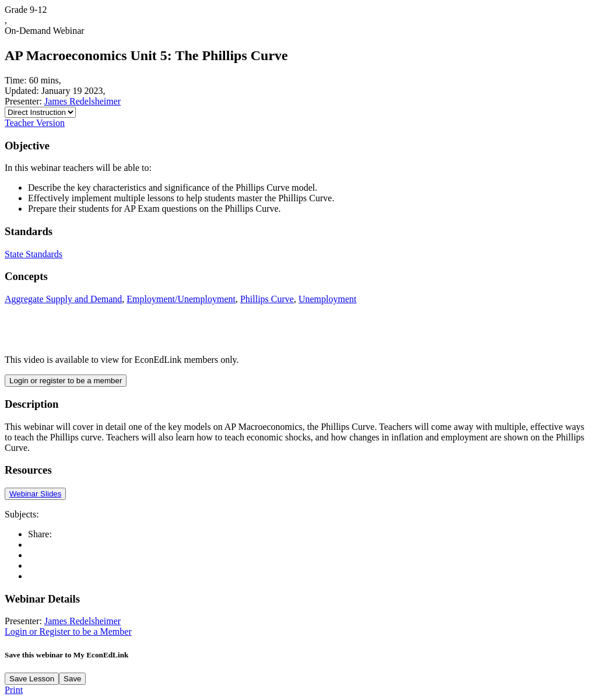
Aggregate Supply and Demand (63, 299)
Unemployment (328, 299)
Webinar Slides (35, 494)
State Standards (34, 254)
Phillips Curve (267, 299)
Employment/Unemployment (181, 299)
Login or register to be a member (66, 381)
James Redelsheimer (82, 101)
